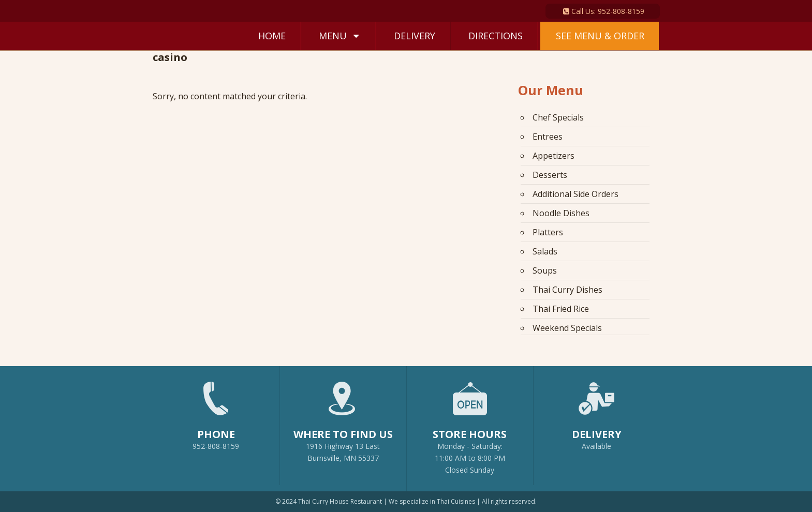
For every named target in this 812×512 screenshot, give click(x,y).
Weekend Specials (567, 328)
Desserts (550, 175)
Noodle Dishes (561, 213)
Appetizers (553, 156)
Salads (545, 251)
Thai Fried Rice (561, 309)
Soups (545, 270)
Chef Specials (558, 117)
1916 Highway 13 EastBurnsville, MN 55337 (343, 417)
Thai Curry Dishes (567, 290)
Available (596, 446)
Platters (548, 232)
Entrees (548, 137)
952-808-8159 (216, 411)
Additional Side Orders (575, 194)
